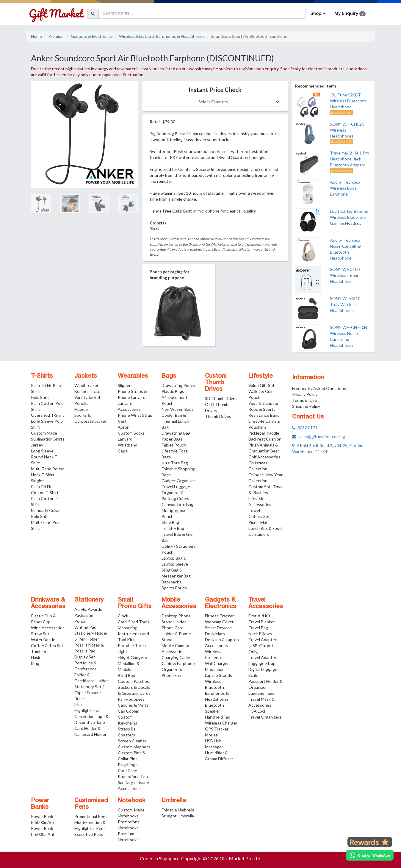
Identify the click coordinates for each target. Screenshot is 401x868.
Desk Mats (215, 634)
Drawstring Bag (176, 433)
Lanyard (125, 439)
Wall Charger (217, 663)
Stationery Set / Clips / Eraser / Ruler (89, 693)
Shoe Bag (170, 522)
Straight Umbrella (178, 816)
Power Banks (40, 804)
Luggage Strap (262, 663)
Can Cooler (128, 711)
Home (36, 36)
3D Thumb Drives (221, 398)
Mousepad (215, 669)
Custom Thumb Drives (216, 383)
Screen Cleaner (132, 741)
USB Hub (213, 741)
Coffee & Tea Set (47, 645)
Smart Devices (218, 628)
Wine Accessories (48, 628)
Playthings (128, 765)
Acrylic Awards (88, 609)
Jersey (37, 445)
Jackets (86, 376)
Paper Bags (172, 439)
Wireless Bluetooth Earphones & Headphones (162, 36)
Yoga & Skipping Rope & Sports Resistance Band (264, 409)
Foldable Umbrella (178, 810)
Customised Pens (91, 804)
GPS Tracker (217, 729)
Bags (169, 376)
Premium (56, 36)
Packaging (84, 615)
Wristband (128, 445)
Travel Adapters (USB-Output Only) (263, 645)
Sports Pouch (174, 588)
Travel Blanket (262, 622)
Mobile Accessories (179, 603)
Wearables (133, 376)
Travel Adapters (263, 657)
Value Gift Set (261, 385)
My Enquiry (350, 14)
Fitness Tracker (219, 616)
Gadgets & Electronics (92, 36)
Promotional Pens (91, 816)
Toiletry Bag (173, 528)
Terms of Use (305, 400)
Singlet (37, 481)
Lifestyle (261, 376)
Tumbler (39, 651)
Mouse (211, 735)
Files (79, 704)
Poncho (82, 403)
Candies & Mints (133, 705)
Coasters (126, 735)
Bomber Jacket (88, 391)
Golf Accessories (264, 457)
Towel (254, 510)
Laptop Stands (218, 675)
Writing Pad (85, 627)
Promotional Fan (133, 776)
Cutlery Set (259, 516)
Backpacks (171, 582)
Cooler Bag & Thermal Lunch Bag (175, 421)
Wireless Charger (221, 723)
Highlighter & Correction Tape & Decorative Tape (91, 716)
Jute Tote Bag (175, 463)
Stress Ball (128, 729)
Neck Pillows (260, 634)
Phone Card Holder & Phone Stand (176, 634)
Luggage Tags (261, 693)
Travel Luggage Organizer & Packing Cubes (176, 492)
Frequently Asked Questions (319, 388)
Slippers (125, 385)
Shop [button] (318, 14)
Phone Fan (171, 675)
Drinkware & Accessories (48, 603)
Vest (122, 421)
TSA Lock (257, 711)
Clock (123, 616)
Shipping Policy (306, 406)
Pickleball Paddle (264, 433)
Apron (124, 427)
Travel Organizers (265, 717)
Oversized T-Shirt (47, 415)
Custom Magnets (134, 747)
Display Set (85, 657)
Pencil (80, 621)
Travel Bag (258, 628)
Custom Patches (133, 681)
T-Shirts (42, 376)
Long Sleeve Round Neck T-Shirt (45, 457)
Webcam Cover (219, 622)
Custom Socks (131, 433)
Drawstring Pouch (178, 385)
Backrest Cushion (265, 439)
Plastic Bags (173, 391)
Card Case (127, 771)
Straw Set (40, 634)
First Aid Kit (259, 616)
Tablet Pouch (174, 445)
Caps (123, 451)
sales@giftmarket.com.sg (319, 437)
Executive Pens (89, 834)
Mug (35, 663)
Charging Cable (176, 657)
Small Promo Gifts (135, 603)
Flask (36, 657)
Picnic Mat (258, 522)
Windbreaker (86, 385)
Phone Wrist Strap (135, 415)
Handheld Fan (218, 717)
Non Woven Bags (178, 409)
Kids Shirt (40, 397)
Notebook (132, 801)
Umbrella (174, 801)
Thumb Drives (218, 416)
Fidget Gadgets (132, 657)
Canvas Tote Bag (177, 504)
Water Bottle (43, 640)
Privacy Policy (305, 394)
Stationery (89, 600)
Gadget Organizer (178, 481)
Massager (214, 747)
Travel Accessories (266, 603)
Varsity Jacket (87, 397)
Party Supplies (131, 699)
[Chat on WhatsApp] (370, 855)
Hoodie (81, 409)
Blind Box (126, 675)
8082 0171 (305, 428)
